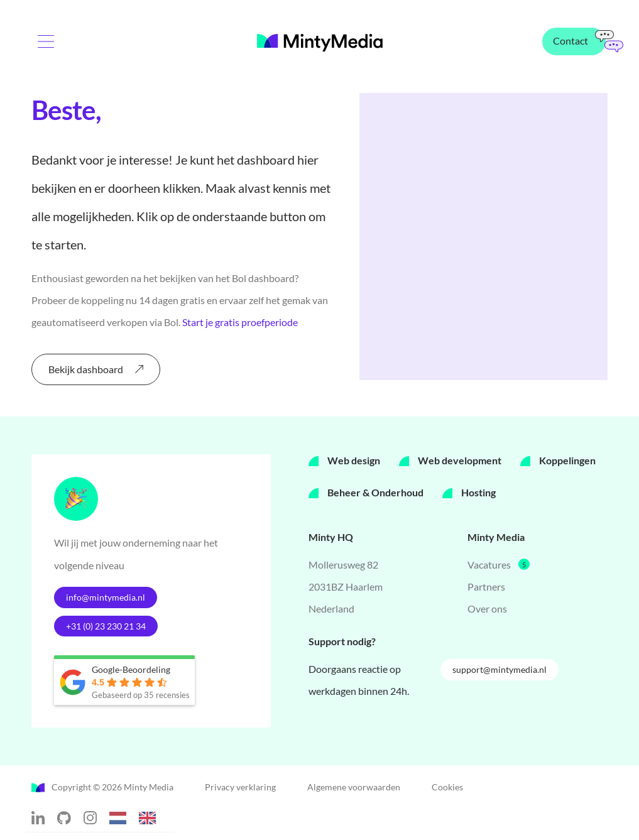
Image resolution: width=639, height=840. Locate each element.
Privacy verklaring (240, 789)
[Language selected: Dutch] (139, 817)
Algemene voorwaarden (354, 789)
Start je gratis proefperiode (240, 322)
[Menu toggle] (50, 46)
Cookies (447, 789)
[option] (150, 820)
